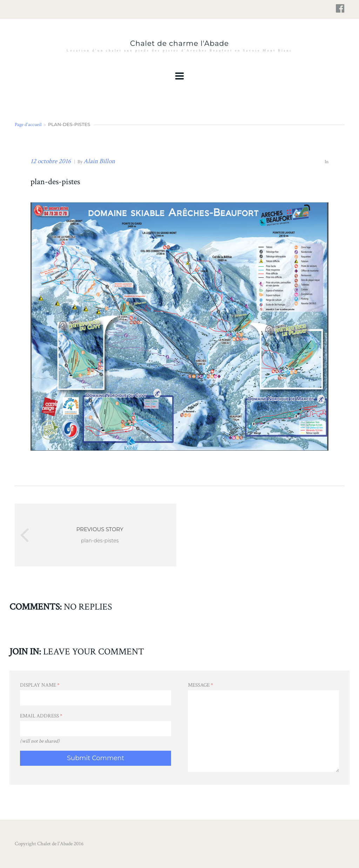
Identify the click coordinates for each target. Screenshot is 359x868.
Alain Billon (99, 161)
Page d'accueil (28, 124)
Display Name (40, 685)
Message (201, 685)
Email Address (41, 716)
